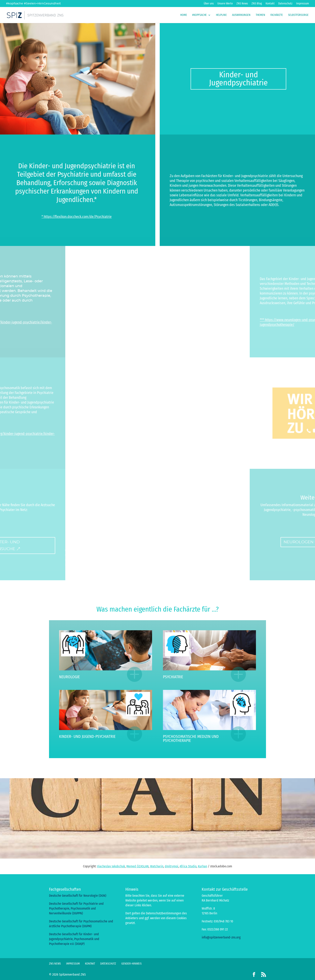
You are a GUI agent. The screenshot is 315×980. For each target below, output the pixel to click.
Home (184, 15)
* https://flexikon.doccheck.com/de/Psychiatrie (42, 217)
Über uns (209, 4)
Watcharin (157, 866)
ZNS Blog (257, 4)
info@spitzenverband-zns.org (221, 937)
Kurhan (202, 866)
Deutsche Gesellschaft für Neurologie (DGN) (78, 896)
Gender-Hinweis (131, 964)
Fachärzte (277, 15)
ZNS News (242, 4)
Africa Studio (188, 866)
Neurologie (69, 677)
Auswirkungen (241, 15)
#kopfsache (199, 15)
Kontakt (270, 4)
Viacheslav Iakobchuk (111, 866)
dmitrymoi (171, 866)
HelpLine (221, 15)
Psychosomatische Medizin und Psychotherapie (191, 738)
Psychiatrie (173, 677)
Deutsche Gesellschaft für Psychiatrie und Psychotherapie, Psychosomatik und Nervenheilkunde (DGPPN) (76, 908)
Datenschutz (285, 4)
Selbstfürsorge (298, 15)
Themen (260, 15)
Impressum (303, 4)
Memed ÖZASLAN (138, 866)
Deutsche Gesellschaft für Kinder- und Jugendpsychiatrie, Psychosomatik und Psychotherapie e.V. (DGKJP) (74, 939)
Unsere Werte (225, 4)
